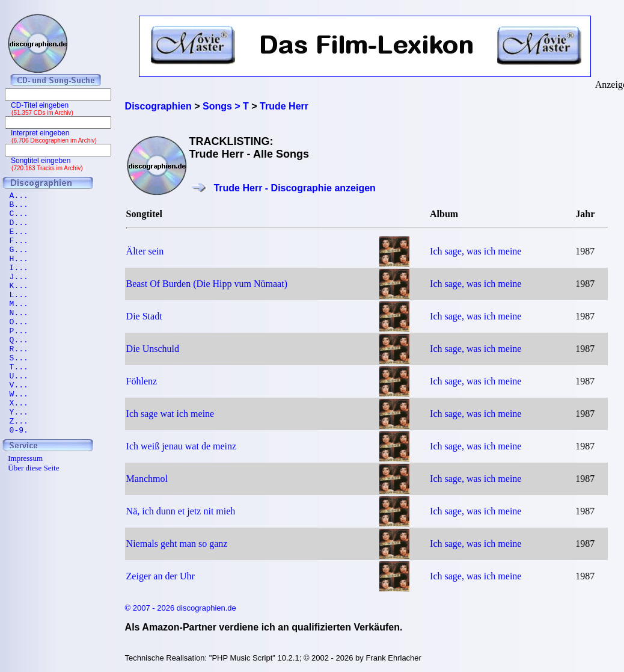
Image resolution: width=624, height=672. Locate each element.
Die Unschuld (153, 349)
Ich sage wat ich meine (170, 414)
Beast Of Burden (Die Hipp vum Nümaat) (207, 284)
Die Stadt (144, 316)
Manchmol (147, 479)
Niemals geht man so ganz (177, 544)
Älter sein (145, 251)
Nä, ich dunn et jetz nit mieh (181, 511)
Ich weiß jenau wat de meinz (181, 446)
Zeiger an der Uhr (161, 576)
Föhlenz (142, 381)
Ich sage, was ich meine (476, 251)
